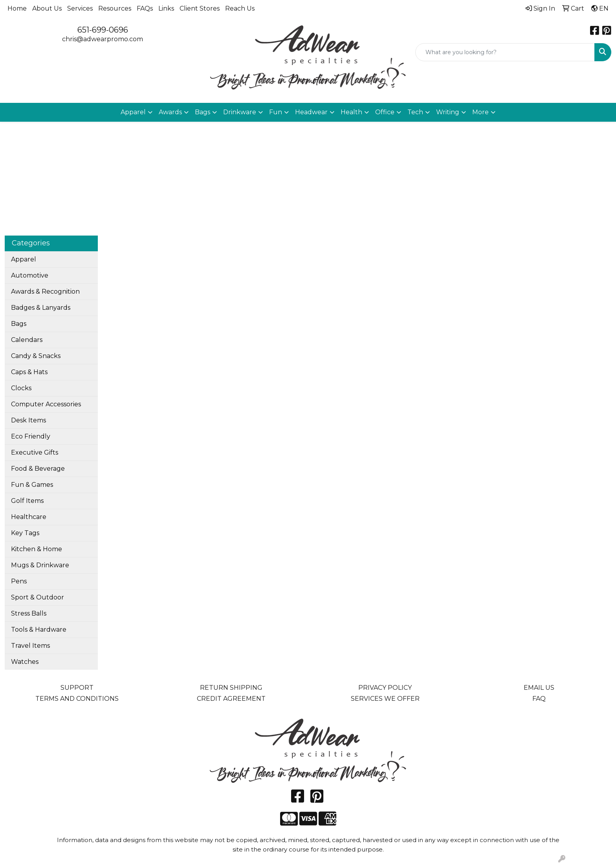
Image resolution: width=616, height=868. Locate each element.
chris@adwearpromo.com (103, 39)
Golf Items (27, 501)
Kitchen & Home (37, 549)
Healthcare (29, 517)
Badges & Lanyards (41, 308)
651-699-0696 (103, 30)
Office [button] (385, 112)
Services (80, 8)
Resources (115, 8)
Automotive (30, 275)
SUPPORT (77, 688)
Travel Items (30, 646)
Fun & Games (32, 485)
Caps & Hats (29, 372)
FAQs (145, 8)
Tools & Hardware (39, 630)
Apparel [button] (133, 112)
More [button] (480, 112)
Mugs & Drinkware (40, 565)
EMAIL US (539, 688)
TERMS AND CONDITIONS (77, 699)
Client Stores (200, 8)
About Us (47, 8)
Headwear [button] (311, 112)
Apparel (24, 259)
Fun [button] (276, 112)
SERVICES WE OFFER (385, 699)
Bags (19, 324)
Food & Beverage (38, 469)
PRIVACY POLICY (385, 688)
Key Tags (25, 533)
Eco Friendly (31, 436)
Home (17, 8)
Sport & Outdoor (38, 597)
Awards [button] (170, 112)
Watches (25, 662)
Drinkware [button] (240, 112)
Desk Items (28, 420)
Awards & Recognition (45, 291)
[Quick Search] (505, 52)
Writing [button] (448, 112)
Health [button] (351, 112)
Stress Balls (29, 613)
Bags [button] (203, 112)
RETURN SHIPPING (231, 688)
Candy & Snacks (36, 356)
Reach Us (240, 8)
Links (166, 8)
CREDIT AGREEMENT (231, 699)
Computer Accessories (46, 404)
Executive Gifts (35, 452)
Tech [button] (415, 112)
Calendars (27, 340)
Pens (19, 581)
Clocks (21, 388)
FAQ (539, 699)
